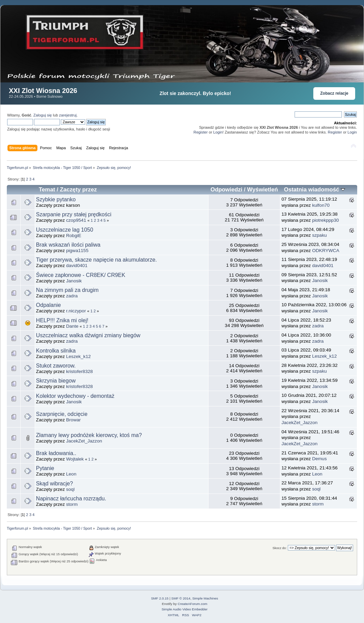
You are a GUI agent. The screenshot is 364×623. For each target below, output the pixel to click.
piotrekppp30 (325, 220)
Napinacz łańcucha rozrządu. (71, 499)
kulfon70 (321, 205)
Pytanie (45, 468)
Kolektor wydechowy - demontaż (75, 396)
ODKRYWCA (326, 251)
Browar (73, 420)
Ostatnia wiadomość (315, 190)
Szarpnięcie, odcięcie (62, 414)
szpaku (319, 235)
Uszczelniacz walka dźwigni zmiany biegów (88, 335)
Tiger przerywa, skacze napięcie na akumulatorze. (96, 260)
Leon (71, 474)
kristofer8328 (79, 371)
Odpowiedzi (227, 190)
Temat (47, 190)
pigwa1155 (77, 251)
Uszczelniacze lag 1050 (65, 230)
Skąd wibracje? (55, 484)
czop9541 (76, 220)
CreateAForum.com (192, 604)
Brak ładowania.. (56, 453)
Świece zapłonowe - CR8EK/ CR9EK (81, 275)
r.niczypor (76, 311)
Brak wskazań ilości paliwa (68, 245)
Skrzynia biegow (56, 381)
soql (70, 489)
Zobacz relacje (334, 93)
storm (72, 504)
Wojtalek (75, 459)
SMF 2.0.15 (160, 598)
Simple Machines (205, 598)
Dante (72, 326)
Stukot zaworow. (56, 366)
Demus (319, 459)
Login (218, 132)
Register (201, 132)
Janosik (74, 281)
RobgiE (74, 236)
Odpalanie (48, 305)
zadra (72, 296)
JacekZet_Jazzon (300, 423)
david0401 (77, 266)
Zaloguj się (43, 115)
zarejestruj (68, 115)
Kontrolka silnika (56, 351)
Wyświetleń (262, 190)
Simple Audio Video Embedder (185, 609)
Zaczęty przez (78, 190)
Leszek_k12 (78, 356)
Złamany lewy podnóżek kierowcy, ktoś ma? (89, 435)
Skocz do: (280, 548)
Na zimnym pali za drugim (67, 290)
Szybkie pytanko (56, 199)
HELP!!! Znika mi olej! (62, 320)
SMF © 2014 (181, 598)
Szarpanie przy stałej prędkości (74, 214)
